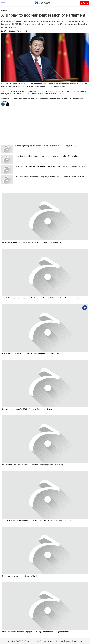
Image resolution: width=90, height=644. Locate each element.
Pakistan (4, 10)
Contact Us (60, 641)
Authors (68, 641)
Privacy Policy (77, 641)
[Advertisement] (45, 125)
